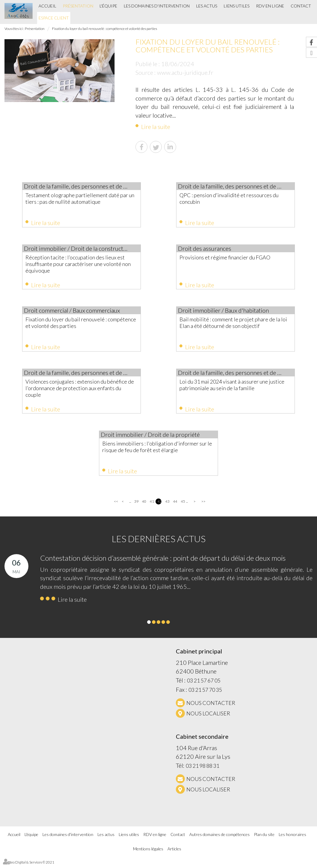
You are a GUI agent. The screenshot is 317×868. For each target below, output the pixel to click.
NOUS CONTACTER (211, 706)
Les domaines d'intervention (157, 6)
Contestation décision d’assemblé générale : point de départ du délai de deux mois (163, 561)
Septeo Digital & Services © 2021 (29, 865)
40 (144, 505)
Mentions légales (148, 852)
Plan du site (264, 837)
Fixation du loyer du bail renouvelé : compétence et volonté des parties (105, 29)
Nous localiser (208, 717)
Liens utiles (237, 6)
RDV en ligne (270, 6)
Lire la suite (156, 127)
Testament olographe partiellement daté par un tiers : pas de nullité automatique (78, 198)
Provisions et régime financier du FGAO (231, 258)
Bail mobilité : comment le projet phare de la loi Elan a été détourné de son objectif (236, 324)
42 (160, 505)
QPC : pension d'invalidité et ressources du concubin (235, 198)
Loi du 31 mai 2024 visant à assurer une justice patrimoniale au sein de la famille (231, 387)
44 (175, 505)
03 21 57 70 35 (205, 693)
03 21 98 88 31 (202, 769)
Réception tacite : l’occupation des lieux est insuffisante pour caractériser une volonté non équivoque (81, 264)
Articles (174, 852)
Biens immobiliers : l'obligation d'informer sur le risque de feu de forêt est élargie (156, 449)
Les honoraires (292, 837)
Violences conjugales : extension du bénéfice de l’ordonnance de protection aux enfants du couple (80, 390)
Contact (301, 6)
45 (183, 505)
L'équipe (108, 6)
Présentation (78, 6)
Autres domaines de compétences (220, 837)
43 (167, 505)
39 (136, 505)
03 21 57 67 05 (204, 684)
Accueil (47, 6)
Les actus (207, 6)
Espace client (54, 18)
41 (152, 505)
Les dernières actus (159, 542)
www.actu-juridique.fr (185, 72)
